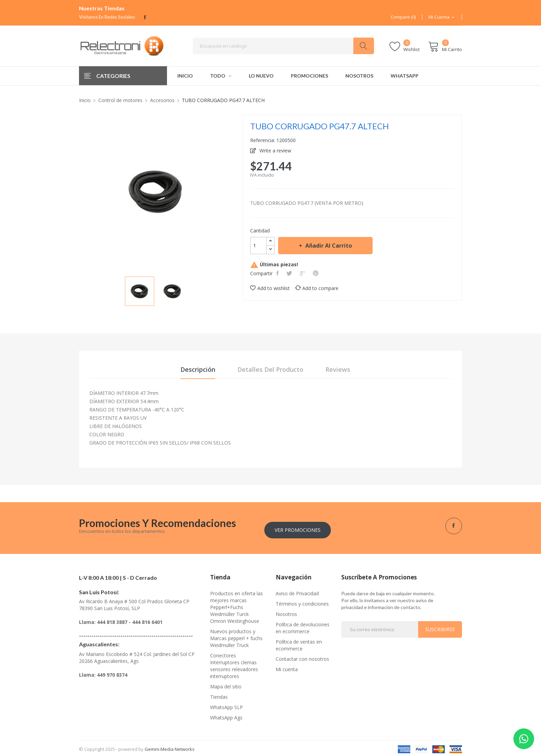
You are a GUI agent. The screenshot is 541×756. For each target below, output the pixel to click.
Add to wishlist (270, 288)
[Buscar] (283, 46)
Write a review (275, 151)
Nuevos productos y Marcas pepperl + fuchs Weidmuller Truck (236, 636)
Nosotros (286, 612)
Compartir (278, 273)
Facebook (145, 17)
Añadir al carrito (328, 246)
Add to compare (317, 288)
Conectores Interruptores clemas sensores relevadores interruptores (234, 663)
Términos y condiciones (302, 601)
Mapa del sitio (226, 684)
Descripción (198, 370)
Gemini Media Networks (170, 747)
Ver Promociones (298, 528)
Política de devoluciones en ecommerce (303, 625)
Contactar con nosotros (302, 656)
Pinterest (316, 273)
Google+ (303, 273)
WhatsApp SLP (227, 705)
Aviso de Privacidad (297, 591)
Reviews (338, 370)
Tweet (290, 273)
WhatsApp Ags (226, 715)
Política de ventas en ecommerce (299, 643)
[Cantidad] (258, 246)
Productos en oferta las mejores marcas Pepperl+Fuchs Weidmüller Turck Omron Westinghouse (237, 605)
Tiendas (219, 694)
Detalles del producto (270, 370)
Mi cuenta (287, 667)
